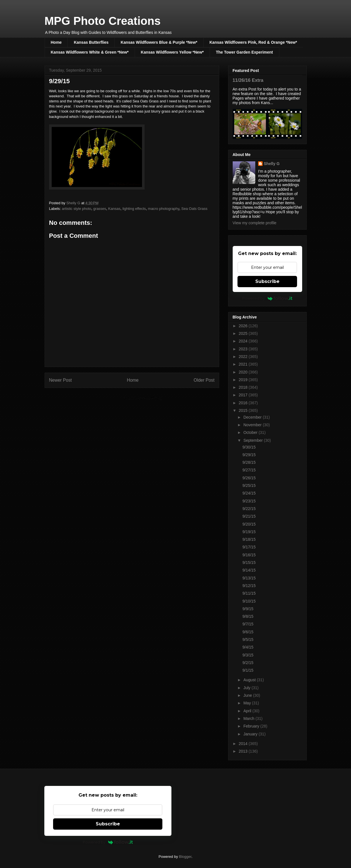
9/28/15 (249, 462)
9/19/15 (249, 532)
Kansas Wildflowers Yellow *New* (172, 52)
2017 (244, 395)
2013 (244, 751)
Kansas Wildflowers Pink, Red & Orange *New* (253, 42)
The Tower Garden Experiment (244, 52)
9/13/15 (249, 578)
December (253, 417)
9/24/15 (249, 493)
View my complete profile (255, 223)
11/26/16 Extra (248, 80)
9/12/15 (249, 586)
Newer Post (61, 380)
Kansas (114, 209)
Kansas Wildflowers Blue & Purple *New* (159, 42)
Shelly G (272, 164)
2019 (244, 380)
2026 (244, 326)
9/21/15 (249, 516)
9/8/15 (248, 616)
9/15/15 (249, 562)
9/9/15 (248, 609)
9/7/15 (248, 624)
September (254, 440)
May (248, 703)
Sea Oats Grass (194, 209)
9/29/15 (249, 455)
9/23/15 (249, 501)
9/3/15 (248, 655)
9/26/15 (249, 478)
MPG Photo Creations (103, 21)
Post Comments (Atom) (143, 398)
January (251, 734)
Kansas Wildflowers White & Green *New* (90, 52)
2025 (244, 333)
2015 (244, 410)
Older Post (204, 380)
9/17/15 (249, 547)
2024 (244, 341)
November (253, 425)
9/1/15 (248, 670)
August (250, 680)
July (248, 688)
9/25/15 (249, 485)
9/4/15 (248, 647)
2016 (244, 403)
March (249, 718)
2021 (244, 364)
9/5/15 (248, 640)
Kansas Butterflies (91, 42)
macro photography (164, 209)
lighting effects (134, 209)
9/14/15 (249, 570)
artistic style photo (77, 209)
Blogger (185, 857)
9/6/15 (248, 632)
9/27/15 (249, 470)
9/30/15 (249, 447)
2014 (244, 744)
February (252, 726)
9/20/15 (249, 524)
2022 (244, 357)
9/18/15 (249, 539)
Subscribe (267, 281)
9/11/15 (249, 593)
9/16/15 (249, 555)
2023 (244, 349)
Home (56, 42)
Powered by (267, 298)
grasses (100, 209)
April (248, 711)
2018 (244, 387)
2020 (244, 372)
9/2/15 (248, 663)
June (248, 695)
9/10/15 (249, 601)
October (251, 432)
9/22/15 (249, 509)
